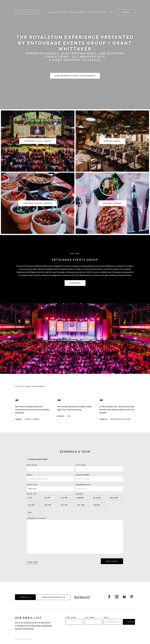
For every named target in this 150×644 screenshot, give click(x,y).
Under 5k (80, 498)
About (103, 12)
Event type (32, 485)
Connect (126, 12)
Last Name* (90, 618)
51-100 (47, 498)
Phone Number (83, 475)
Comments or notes (37, 518)
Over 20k (97, 505)
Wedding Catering (112, 203)
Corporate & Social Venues (38, 141)
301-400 (64, 505)
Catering (93, 12)
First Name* (71, 618)
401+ (30, 512)
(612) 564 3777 (82, 597)
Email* (106, 618)
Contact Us (25, 597)
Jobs (111, 12)
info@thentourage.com (54, 597)
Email (30, 475)
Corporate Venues (57, 12)
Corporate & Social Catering (38, 203)
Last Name (81, 465)
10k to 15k (114, 498)
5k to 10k (97, 498)
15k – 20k (81, 505)
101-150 (64, 498)
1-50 (30, 498)
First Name (32, 465)
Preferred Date (84, 485)
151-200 (31, 505)
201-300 (48, 505)
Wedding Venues (77, 12)
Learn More (75, 283)
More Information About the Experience (75, 76)
